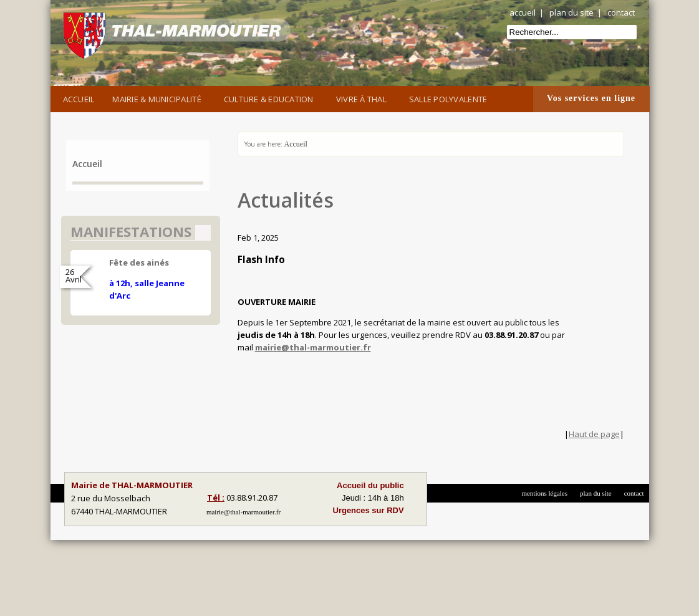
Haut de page (594, 434)
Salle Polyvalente (450, 98)
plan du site (571, 12)
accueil (523, 12)
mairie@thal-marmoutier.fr (313, 347)
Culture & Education (271, 98)
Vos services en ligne (591, 98)
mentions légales (544, 493)
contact (621, 12)
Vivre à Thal (364, 98)
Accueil (79, 99)
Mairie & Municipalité (159, 98)
